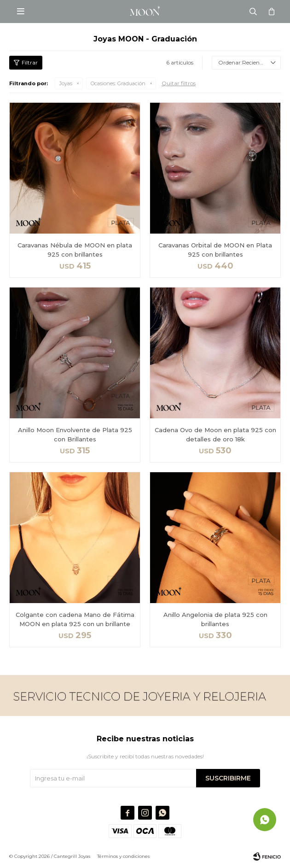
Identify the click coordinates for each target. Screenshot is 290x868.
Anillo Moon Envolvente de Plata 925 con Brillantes (75, 434)
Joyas (66, 83)
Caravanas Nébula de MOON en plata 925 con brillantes (75, 250)
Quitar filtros (179, 83)
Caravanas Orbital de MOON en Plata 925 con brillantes (215, 250)
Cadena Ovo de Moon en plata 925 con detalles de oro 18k (215, 434)
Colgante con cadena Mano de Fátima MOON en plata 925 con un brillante (75, 619)
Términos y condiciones (123, 856)
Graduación (118, 83)
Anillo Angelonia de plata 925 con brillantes (215, 619)
